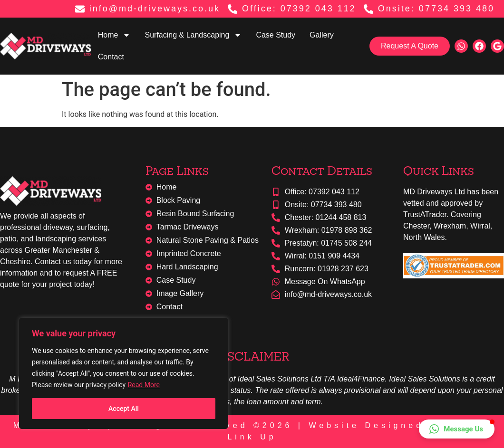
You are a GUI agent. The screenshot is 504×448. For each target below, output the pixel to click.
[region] (124, 373)
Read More (144, 385)
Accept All (124, 409)
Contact (111, 57)
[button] (457, 429)
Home (114, 35)
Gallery (322, 35)
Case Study (276, 35)
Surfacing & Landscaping (193, 35)
